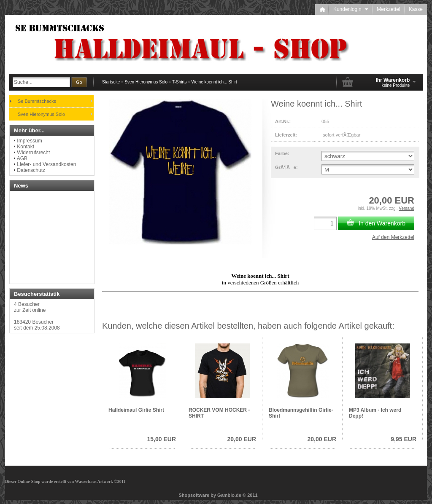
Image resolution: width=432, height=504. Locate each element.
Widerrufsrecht (33, 153)
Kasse (416, 9)
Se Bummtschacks (37, 101)
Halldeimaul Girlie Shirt (136, 410)
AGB (22, 158)
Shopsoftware (194, 495)
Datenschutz (31, 170)
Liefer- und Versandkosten (46, 164)
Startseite (111, 82)
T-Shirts (179, 82)
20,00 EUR (242, 439)
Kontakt (26, 147)
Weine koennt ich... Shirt (214, 82)
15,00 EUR (162, 439)
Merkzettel (388, 9)
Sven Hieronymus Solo (146, 82)
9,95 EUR (404, 439)
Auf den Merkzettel (393, 237)
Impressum (29, 141)
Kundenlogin (351, 9)
